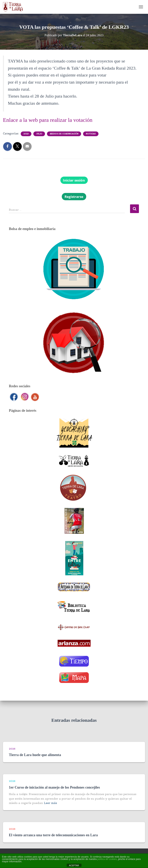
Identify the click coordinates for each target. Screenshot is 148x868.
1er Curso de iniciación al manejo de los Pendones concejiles (54, 787)
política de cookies (107, 859)
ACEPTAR (74, 865)
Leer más (51, 803)
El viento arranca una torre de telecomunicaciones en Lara (53, 835)
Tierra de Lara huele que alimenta (35, 755)
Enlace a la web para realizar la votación (48, 120)
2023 (26, 134)
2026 (12, 749)
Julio (39, 134)
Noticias (91, 134)
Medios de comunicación (64, 134)
